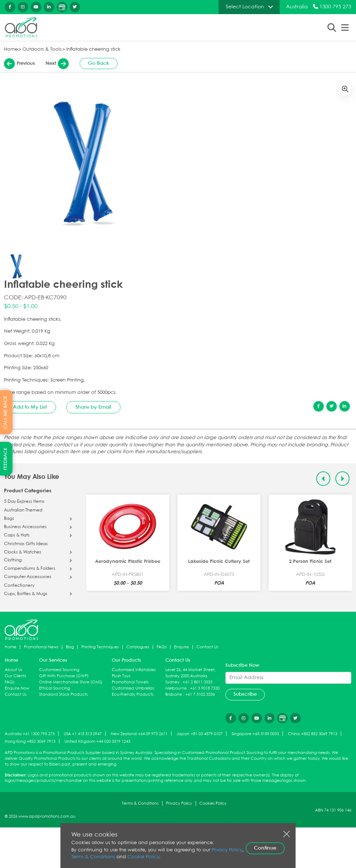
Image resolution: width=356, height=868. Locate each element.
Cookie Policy (143, 857)
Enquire (181, 647)
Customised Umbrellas (133, 688)
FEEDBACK (6, 459)
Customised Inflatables (134, 670)
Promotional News (41, 647)
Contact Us (207, 647)
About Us (13, 670)
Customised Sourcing (59, 670)
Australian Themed (23, 510)
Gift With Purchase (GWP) (64, 676)
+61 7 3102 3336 (200, 694)
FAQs (162, 647)
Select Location (245, 7)
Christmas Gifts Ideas (26, 544)
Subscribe (245, 694)
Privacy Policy (179, 803)
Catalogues (138, 647)
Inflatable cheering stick (93, 49)
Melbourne (176, 688)
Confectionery (19, 586)
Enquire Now (17, 688)
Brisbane (174, 694)
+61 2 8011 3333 (198, 682)
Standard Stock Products (63, 694)
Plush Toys (121, 676)
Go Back (99, 63)
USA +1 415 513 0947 (83, 734)
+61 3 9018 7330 (205, 688)
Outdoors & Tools (42, 49)
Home (11, 49)
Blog (70, 647)
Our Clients (15, 676)
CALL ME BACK (6, 412)
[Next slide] (342, 479)
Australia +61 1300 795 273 (30, 734)
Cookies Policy (213, 803)
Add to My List (30, 407)
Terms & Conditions (140, 803)
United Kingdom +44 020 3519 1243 (97, 741)
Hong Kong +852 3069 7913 (30, 741)
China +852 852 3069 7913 (313, 734)
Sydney (172, 682)
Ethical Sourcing (54, 688)
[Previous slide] (323, 479)
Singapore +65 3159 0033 (255, 734)
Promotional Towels (130, 682)
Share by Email (93, 407)
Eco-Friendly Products (133, 694)
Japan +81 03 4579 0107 (200, 734)
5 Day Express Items (24, 502)
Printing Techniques (100, 647)
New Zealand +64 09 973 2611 (139, 734)
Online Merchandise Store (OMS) (71, 682)
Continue (265, 848)
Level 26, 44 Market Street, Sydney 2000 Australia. (190, 673)
